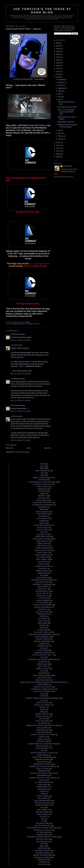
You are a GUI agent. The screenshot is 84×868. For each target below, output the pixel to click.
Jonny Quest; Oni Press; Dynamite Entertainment (43, 682)
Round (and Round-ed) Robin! (67, 107)
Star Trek (42, 785)
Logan (43, 696)
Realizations (42, 746)
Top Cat (43, 816)
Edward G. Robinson (42, 584)
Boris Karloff (42, 512)
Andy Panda (42, 487)
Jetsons (42, 673)
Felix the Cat (43, 593)
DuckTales (43, 573)
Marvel (43, 707)
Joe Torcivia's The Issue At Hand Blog (42, 11)
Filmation (42, 598)
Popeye (42, 737)
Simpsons (42, 771)
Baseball (42, 496)
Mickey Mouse (42, 714)
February (61, 136)
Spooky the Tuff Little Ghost (43, 778)
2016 (58, 71)
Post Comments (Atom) (22, 452)
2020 (58, 60)
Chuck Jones (42, 530)
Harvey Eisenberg (42, 641)
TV (42, 821)
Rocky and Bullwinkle (43, 757)
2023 (58, 51)
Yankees (42, 862)
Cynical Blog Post (43, 550)
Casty (42, 523)
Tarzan (43, 791)
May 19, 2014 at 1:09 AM (21, 400)
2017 (58, 69)
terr (43, 794)
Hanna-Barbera (42, 637)
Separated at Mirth (42, 764)
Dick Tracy (43, 562)
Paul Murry (42, 728)
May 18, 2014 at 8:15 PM (21, 374)
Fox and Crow (42, 612)
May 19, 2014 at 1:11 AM (21, 411)
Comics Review (42, 548)
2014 (58, 77)
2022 (58, 54)
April (60, 130)
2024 (58, 49)
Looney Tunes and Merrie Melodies (42, 698)
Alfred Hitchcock (42, 484)
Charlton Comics (42, 525)
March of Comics (42, 705)
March (60, 133)
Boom (42, 509)
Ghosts (43, 625)
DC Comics (29, 324)
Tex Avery (42, 798)
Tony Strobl (42, 814)
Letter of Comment (42, 691)
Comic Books (42, 541)
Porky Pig (42, 739)
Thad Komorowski (42, 801)
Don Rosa (43, 568)
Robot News (43, 755)
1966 (42, 468)
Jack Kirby (43, 666)
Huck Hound (42, 650)
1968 (42, 475)
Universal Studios (42, 830)
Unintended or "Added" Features (42, 828)
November (61, 82)
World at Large (42, 857)
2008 (58, 157)
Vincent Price (43, 835)
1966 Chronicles (43, 471)
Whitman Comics (42, 851)
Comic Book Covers (42, 539)
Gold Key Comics (42, 632)
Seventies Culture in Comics (43, 766)
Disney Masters (43, 566)
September (62, 88)
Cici (42, 532)
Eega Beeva (43, 587)
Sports (42, 780)
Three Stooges (42, 805)
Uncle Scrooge (42, 826)
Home (29, 448)
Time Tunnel (42, 810)
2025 (58, 46)
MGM (42, 712)
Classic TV (42, 534)
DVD (35, 324)
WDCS (42, 846)
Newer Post (10, 448)
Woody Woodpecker (42, 855)
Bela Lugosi (42, 500)
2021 (58, 57)
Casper (43, 521)
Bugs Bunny (42, 514)
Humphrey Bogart (42, 653)
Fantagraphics (42, 591)
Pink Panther (43, 732)
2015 (58, 74)
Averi (42, 493)
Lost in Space (42, 703)
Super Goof (42, 787)
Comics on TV (43, 546)
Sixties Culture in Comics (42, 773)
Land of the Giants (42, 687)
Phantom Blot (42, 730)
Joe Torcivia (15, 345)
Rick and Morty (43, 748)
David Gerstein (42, 555)
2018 (58, 66)
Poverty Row (43, 741)
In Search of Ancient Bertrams (43, 659)
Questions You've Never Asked (43, 744)
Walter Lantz (42, 839)
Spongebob (42, 776)
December (61, 80)
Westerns (42, 848)
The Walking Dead (42, 803)
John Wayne (42, 678)
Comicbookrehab (16, 334)
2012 (58, 145)
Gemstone (42, 623)
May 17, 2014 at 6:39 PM (21, 340)
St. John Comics (42, 782)
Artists (42, 491)
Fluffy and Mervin (43, 607)
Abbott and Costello (43, 478)
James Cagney (42, 669)
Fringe (43, 616)
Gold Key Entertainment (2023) (43, 635)
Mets (42, 710)
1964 (42, 464)
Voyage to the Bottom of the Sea (42, 837)
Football (42, 609)
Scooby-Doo (42, 762)
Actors (42, 480)
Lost (42, 700)
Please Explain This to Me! (43, 735)
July (59, 94)
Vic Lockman (42, 832)
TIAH (42, 807)
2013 (58, 142)
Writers (42, 860)
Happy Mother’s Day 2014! (66, 122)
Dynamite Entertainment (43, 580)
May (59, 99)
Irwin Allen (42, 664)
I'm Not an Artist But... (42, 655)
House (43, 648)
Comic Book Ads (42, 537)
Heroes (42, 644)
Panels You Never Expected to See (43, 725)
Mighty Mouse (42, 716)
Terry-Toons (42, 796)
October (61, 85)
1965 (42, 466)
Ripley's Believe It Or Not (43, 753)
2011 (58, 148)
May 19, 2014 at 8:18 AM (21, 440)
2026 (58, 43)
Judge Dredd (43, 685)
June (60, 97)
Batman (22, 324)
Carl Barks (42, 518)
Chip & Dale (42, 528)
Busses (42, 516)
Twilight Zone (42, 823)
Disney (42, 564)
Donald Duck (42, 571)
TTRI (43, 819)
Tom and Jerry (42, 812)
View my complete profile (63, 177)
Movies (42, 719)
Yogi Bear (42, 864)
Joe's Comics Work (42, 675)
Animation (15, 324)
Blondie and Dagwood (43, 505)
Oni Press (43, 723)
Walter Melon (43, 841)
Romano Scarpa (42, 760)
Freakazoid (42, 614)
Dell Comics (42, 559)
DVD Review (42, 578)
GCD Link (42, 621)
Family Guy (42, 589)
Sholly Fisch (42, 769)
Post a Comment (11, 445)
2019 (58, 63)
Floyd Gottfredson (42, 605)
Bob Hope (42, 507)
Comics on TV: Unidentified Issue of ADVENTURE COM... (66, 112)
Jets (42, 671)
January (61, 139)
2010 (58, 151)
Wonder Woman (43, 853)
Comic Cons (42, 543)
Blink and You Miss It (43, 502)
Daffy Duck (42, 553)
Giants (43, 628)
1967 (42, 473)
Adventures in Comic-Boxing (42, 482)
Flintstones (42, 603)
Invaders (43, 662)
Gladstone (42, 630)
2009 (58, 154)
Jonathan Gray (42, 680)
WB (38, 324)
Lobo (42, 694)
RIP (42, 750)
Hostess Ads (43, 646)
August (60, 91)
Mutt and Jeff (42, 721)
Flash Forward (43, 600)
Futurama (43, 619)
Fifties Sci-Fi (42, 596)
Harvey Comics (43, 639)
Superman (42, 789)
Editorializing (42, 582)
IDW (42, 657)
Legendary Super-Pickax (42, 689)
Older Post (47, 448)
